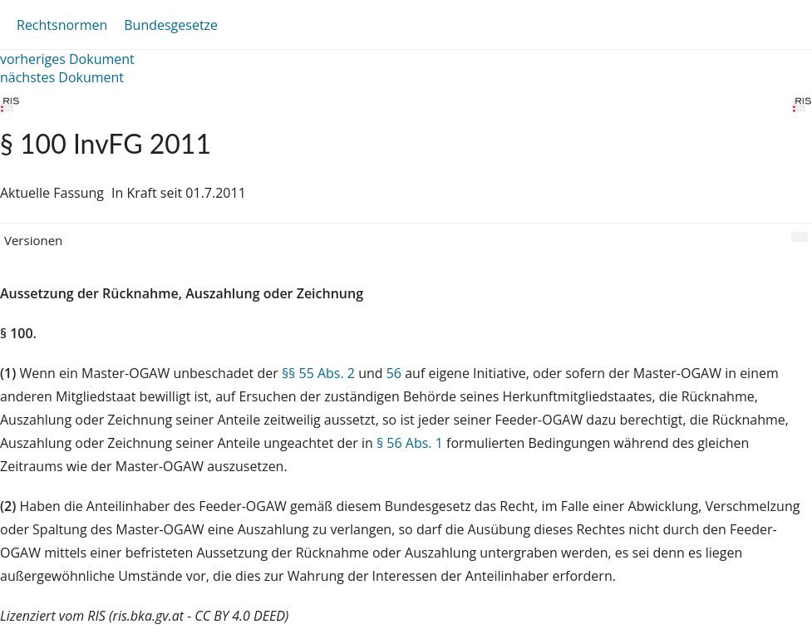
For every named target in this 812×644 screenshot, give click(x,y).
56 (394, 373)
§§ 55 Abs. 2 (318, 373)
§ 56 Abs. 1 (410, 443)
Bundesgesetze (171, 25)
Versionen (33, 240)
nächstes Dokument (62, 77)
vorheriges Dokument (67, 59)
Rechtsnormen (62, 25)
